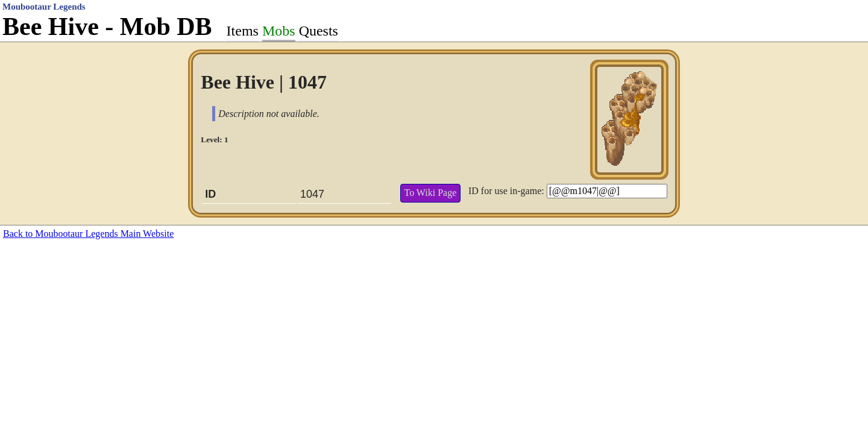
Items (243, 31)
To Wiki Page (430, 193)
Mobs (279, 31)
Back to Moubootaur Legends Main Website (88, 234)
